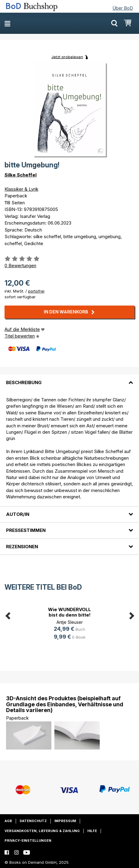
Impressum (65, 821)
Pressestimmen (26, 530)
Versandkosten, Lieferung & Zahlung (42, 831)
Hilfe (92, 831)
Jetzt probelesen (67, 57)
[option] (69, 624)
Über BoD (123, 8)
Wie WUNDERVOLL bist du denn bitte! (69, 612)
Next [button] (131, 615)
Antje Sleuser (70, 622)
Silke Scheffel (21, 175)
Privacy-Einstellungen (28, 840)
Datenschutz (33, 821)
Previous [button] (8, 615)
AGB (8, 821)
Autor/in (18, 514)
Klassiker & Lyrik (21, 189)
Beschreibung (24, 382)
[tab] (69, 379)
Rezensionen (22, 547)
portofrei (36, 291)
